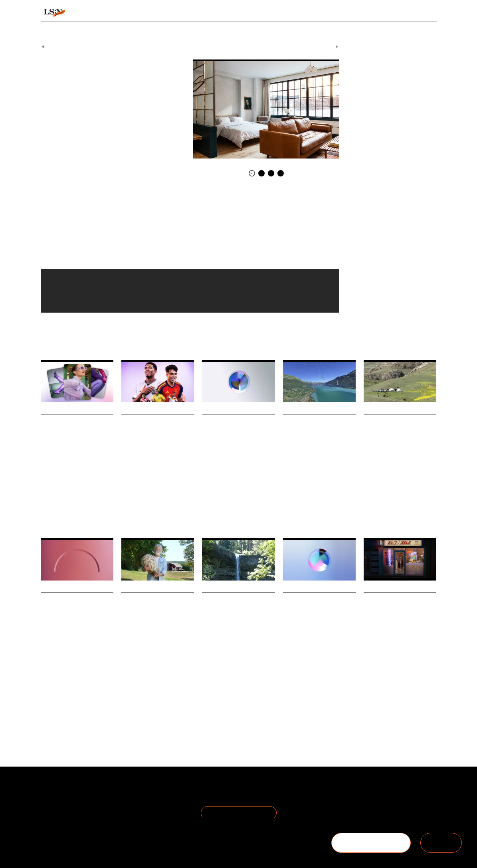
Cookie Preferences (133, 810)
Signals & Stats (97, 13)
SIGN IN (441, 843)
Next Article (323, 43)
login (429, 13)
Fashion (49, 687)
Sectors (228, 13)
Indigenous (254, 687)
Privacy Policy (124, 800)
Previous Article (61, 43)
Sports (315, 687)
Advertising (153, 498)
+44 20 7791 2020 (378, 810)
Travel (289, 509)
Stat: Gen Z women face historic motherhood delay (238, 430)
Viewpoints (303, 13)
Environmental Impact (63, 692)
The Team (55, 800)
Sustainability (75, 687)
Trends (191, 13)
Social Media (376, 705)
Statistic (259, 498)
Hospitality (102, 86)
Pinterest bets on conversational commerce (72, 430)
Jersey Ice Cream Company (116, 223)
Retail (153, 694)
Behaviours (151, 13)
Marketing (179, 498)
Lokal (82, 86)
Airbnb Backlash (133, 86)
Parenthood (213, 498)
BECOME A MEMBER (371, 843)
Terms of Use (124, 790)
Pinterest (99, 498)
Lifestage (238, 498)
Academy (346, 13)
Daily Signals (207, 43)
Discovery (50, 498)
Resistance (174, 694)
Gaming (130, 498)
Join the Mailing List (239, 809)
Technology (75, 498)
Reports (382, 13)
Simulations (336, 509)
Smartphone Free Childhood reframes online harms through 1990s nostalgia (400, 619)
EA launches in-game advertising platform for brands (157, 430)
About (49, 790)
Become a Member (68, 810)
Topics (264, 13)
